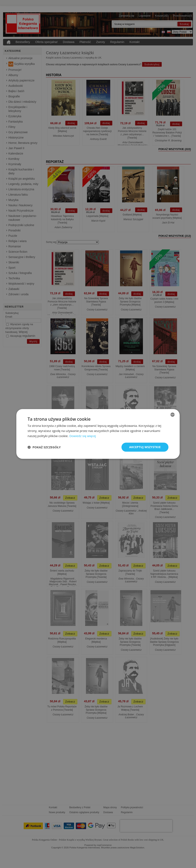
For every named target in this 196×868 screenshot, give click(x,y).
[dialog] (98, 434)
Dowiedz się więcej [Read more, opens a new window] (82, 436)
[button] (44, 447)
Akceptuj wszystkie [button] (145, 447)
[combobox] (173, 415)
